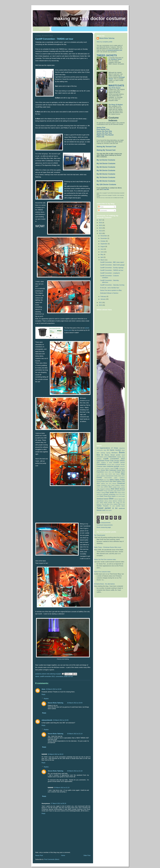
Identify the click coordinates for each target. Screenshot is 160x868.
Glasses (114, 483)
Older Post (87, 855)
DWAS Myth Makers (114, 474)
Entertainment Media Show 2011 (115, 476)
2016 (101, 223)
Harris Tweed (111, 485)
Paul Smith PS (111, 492)
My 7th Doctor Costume (106, 177)
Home (63, 855)
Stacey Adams (108, 501)
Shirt (111, 499)
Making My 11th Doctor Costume (90, 19)
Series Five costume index (102, 572)
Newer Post (39, 855)
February (104, 296)
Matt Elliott (115, 489)
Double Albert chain (102, 474)
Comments (102, 211)
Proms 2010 (119, 495)
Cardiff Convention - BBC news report (112, 262)
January (103, 299)
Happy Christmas (102, 485)
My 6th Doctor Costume (106, 174)
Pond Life (100, 137)
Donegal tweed (120, 472)
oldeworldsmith (47, 720)
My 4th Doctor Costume (106, 167)
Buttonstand (112, 457)
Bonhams (115, 453)
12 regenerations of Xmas (107, 448)
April (102, 257)
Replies (46, 699)
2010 (101, 305)
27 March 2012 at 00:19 (58, 803)
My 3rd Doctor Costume (106, 164)
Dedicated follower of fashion (109, 293)
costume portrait (113, 466)
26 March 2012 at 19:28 (61, 720)
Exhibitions (100, 480)
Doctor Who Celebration (109, 470)
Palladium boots (121, 491)
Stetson (115, 501)
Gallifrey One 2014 (106, 483)
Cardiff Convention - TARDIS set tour (112, 270)
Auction (118, 450)
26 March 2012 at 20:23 (56, 754)
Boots (122, 452)
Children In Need (107, 463)
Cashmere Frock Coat (105, 461)
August (103, 246)
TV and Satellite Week (117, 506)
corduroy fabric (111, 465)
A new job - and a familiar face (110, 288)
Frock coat (105, 481)
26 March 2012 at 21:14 (75, 734)
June (102, 252)
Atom (44, 689)
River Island (112, 496)
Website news (101, 510)
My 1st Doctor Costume (106, 160)
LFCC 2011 (100, 487)
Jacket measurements (104, 523)
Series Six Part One (104, 131)
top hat (123, 504)
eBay (123, 474)
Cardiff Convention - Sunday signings (112, 268)
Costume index (101, 466)
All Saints (111, 450)
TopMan (99, 506)
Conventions (60, 676)
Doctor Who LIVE (109, 472)
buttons (106, 457)
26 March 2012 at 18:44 (75, 703)
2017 (101, 220)
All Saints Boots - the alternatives (104, 584)
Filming (99, 481)
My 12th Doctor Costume (106, 185)
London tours (116, 487)
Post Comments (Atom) (52, 859)
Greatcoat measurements (105, 525)
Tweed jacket (104, 508)
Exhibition (122, 478)
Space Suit (122, 499)
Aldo (105, 450)
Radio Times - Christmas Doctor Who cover (108, 547)
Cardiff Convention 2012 (47, 676)
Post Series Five (103, 129)
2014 (101, 228)
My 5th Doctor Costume (106, 170)
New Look (113, 491)
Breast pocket (115, 455)
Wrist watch (109, 510)
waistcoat (122, 508)
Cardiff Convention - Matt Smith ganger (112, 265)
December (104, 236)
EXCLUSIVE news (111, 478)
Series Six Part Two (104, 133)
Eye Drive (107, 480)
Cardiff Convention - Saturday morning (112, 285)
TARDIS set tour (69, 676)
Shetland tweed (103, 499)
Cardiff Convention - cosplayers (110, 273)
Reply (44, 694)
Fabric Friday (120, 480)
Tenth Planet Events (106, 502)
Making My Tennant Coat (106, 147)
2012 (101, 233)
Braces (107, 455)
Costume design (120, 465)
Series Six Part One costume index (105, 559)
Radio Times (104, 496)
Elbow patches (101, 476)
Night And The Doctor (105, 135)
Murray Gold (107, 491)
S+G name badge (120, 496)
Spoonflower (100, 501)
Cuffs (116, 468)
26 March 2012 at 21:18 (75, 771)
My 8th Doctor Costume (106, 181)
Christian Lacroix (119, 462)
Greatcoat (121, 483)
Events (99, 478)
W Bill (115, 508)
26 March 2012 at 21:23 (62, 788)
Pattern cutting (101, 493)
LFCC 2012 (108, 487)
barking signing (106, 453)
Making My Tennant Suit (106, 150)
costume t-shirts (109, 469)
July (102, 249)
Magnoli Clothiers (105, 489)
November (104, 238)
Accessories (100, 450)
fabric (112, 480)
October (103, 241)
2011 (101, 303)
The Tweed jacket (100, 535)
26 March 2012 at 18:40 (54, 689)
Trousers (106, 506)
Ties (119, 504)
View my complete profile (105, 42)
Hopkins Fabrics (120, 485)
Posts (101, 207)
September (104, 244)
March (103, 260)
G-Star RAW (112, 481)
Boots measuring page (104, 527)
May (102, 254)
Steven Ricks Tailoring (56, 703)
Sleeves (116, 499)
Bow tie (100, 455)
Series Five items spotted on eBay (111, 290)
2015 (101, 225)
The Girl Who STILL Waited (110, 504)
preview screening (109, 494)
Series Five (101, 128)
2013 (101, 231)
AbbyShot (122, 448)
